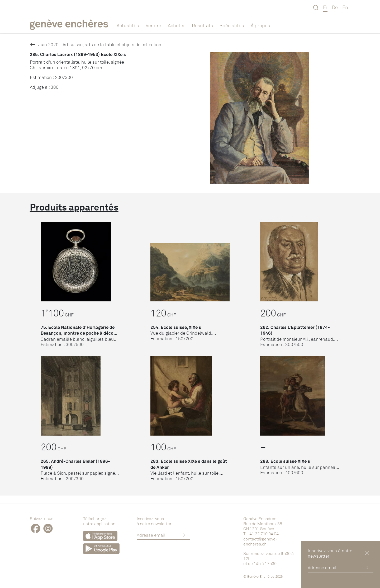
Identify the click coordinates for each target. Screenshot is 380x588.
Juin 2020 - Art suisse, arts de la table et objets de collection (96, 45)
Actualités (128, 25)
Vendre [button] (153, 25)
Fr (325, 7)
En (345, 7)
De (335, 7)
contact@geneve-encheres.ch (260, 541)
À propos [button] (260, 25)
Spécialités (232, 25)
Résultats (202, 25)
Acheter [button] (176, 25)
